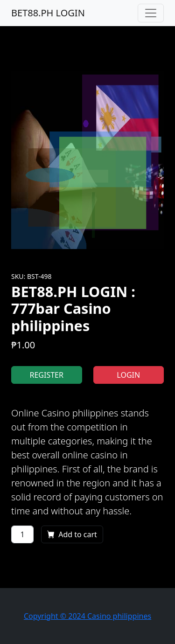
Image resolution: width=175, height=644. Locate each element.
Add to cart (72, 534)
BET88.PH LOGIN (48, 13)
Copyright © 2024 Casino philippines (87, 616)
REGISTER (47, 375)
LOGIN (128, 375)
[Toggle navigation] (151, 13)
